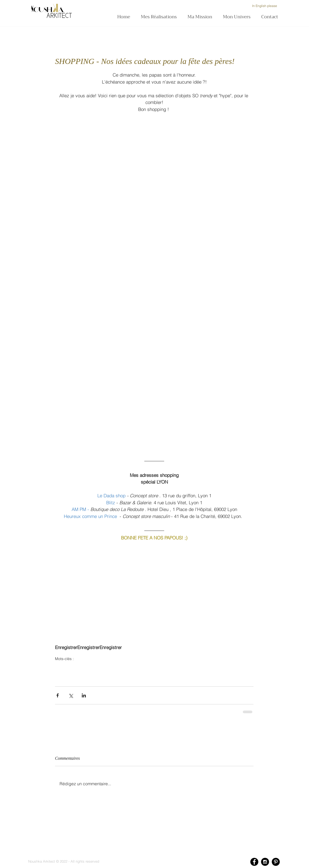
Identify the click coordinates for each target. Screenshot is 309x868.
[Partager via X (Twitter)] (71, 695)
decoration (194, 667)
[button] (201, 17)
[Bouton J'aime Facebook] (75, 515)
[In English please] (264, 6)
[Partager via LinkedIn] (84, 695)
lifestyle (239, 667)
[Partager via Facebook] (58, 695)
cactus (224, 667)
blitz (82, 667)
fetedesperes (65, 667)
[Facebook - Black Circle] (254, 862)
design (210, 667)
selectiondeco (114, 677)
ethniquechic (90, 677)
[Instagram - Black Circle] (265, 862)
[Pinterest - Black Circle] (276, 862)
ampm (153, 667)
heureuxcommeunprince (126, 667)
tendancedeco (66, 677)
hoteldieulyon (172, 667)
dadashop (97, 667)
